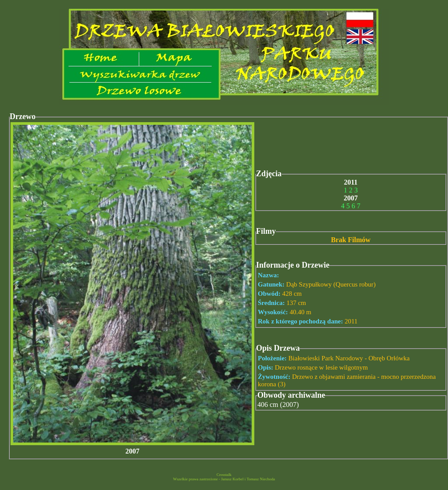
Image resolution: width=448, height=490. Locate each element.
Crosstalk (224, 475)
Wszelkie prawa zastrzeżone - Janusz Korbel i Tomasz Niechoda (224, 479)
